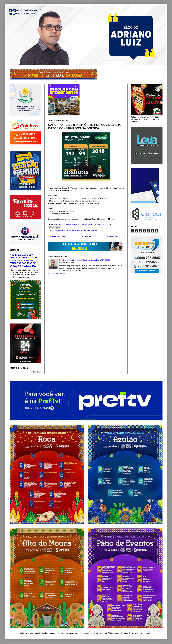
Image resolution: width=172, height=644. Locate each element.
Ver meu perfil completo (57, 274)
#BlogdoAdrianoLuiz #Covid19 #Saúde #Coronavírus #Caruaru (75, 231)
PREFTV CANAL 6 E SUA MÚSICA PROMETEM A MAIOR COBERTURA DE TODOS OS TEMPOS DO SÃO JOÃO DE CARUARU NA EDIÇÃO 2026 (24, 260)
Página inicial (87, 237)
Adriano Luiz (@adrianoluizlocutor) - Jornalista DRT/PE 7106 (86, 260)
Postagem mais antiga (115, 237)
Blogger (149, 633)
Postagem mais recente (58, 237)
